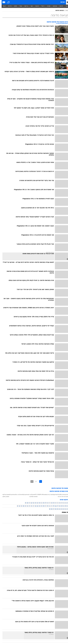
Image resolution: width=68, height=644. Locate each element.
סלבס (14, 6)
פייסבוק (24, 495)
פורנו (61, 495)
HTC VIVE (36, 495)
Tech (3, 6)
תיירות (8, 6)
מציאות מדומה (58, 11)
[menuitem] (60, 6)
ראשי (65, 6)
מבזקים (53, 6)
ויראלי (41, 6)
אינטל (19, 495)
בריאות (25, 6)
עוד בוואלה (64, 512)
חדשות (60, 6)
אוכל (19, 6)
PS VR (40, 495)
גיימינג (66, 495)
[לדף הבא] (30, 482)
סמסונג (44, 495)
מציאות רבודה (49, 495)
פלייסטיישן (55, 495)
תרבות (35, 6)
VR (59, 495)
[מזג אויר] (7, 2)
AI (21, 495)
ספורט (47, 6)
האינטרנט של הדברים (62, 497)
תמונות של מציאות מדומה (58, 488)
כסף (30, 6)
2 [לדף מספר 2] (34, 481)
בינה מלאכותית (14, 495)
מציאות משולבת (32, 497)
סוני (63, 495)
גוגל (9, 495)
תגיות (61, 2)
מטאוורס (6, 495)
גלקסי (2, 495)
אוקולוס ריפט (29, 495)
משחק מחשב (4, 497)
